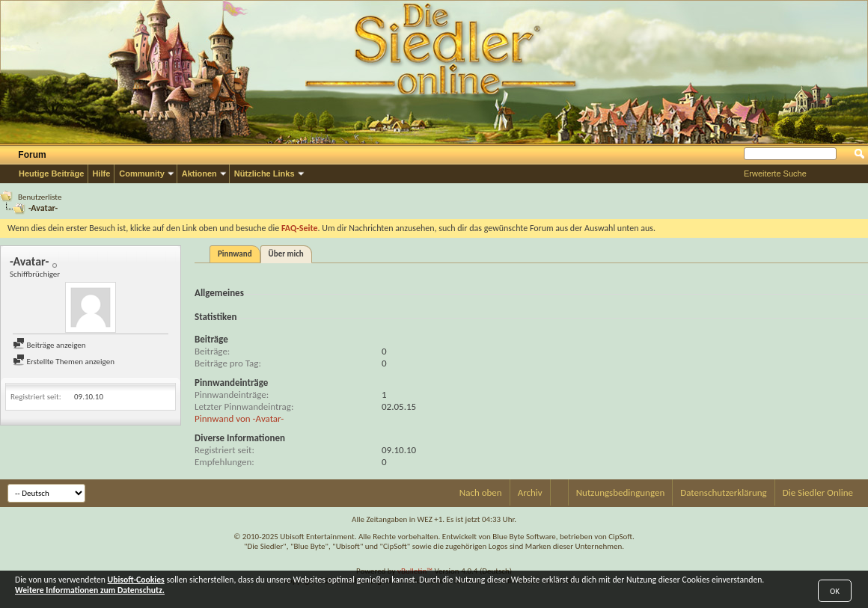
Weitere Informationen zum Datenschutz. (90, 590)
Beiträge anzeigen (49, 345)
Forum (32, 155)
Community (142, 174)
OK (835, 591)
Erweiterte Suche (775, 174)
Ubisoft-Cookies (136, 580)
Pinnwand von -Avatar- (239, 418)
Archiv (530, 492)
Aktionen (199, 174)
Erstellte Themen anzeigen (64, 362)
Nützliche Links (265, 174)
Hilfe (101, 174)
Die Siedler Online (818, 492)
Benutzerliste (40, 197)
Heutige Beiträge (51, 174)
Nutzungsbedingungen (621, 492)
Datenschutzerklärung (724, 492)
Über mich (286, 254)
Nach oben (481, 492)
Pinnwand (235, 254)
